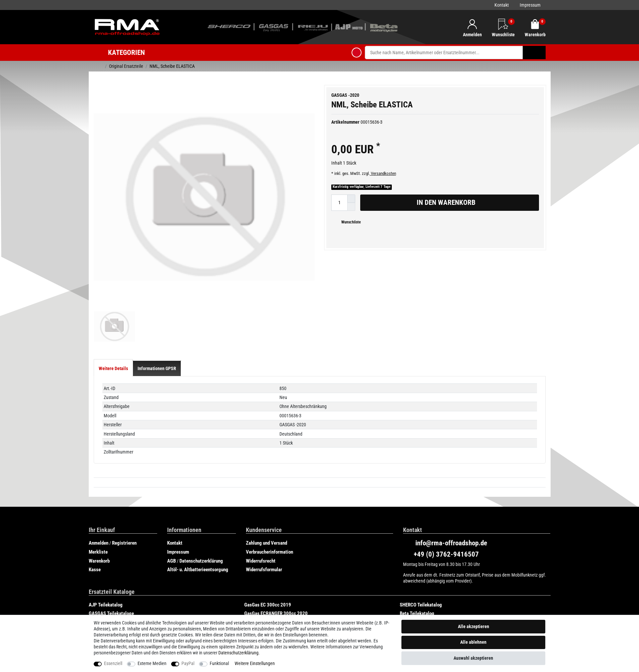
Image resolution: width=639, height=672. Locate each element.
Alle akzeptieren (474, 626)
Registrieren (124, 531)
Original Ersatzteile (126, 66)
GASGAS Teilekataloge (111, 601)
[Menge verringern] (351, 207)
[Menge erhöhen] (351, 199)
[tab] (113, 356)
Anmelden (99, 531)
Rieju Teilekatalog (262, 610)
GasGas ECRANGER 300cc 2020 (276, 601)
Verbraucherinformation (269, 540)
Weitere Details (113, 356)
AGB (171, 548)
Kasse (95, 557)
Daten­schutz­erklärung (238, 653)
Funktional (219, 663)
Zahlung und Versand (266, 531)
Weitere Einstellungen (255, 663)
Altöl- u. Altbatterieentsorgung (198, 557)
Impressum (530, 5)
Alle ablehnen (473, 642)
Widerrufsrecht (261, 548)
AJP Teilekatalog (106, 592)
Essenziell (113, 663)
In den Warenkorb (475, 202)
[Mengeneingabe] (339, 203)
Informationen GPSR (157, 356)
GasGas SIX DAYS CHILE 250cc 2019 (125, 610)
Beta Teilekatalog (417, 601)
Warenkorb (99, 548)
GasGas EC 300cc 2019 (268, 592)
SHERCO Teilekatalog (421, 592)
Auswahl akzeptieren (473, 658)
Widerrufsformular (264, 557)
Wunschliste (349, 222)
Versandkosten (383, 173)
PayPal (188, 663)
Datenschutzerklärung (201, 548)
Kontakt (502, 5)
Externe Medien (152, 663)
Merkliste (98, 540)
